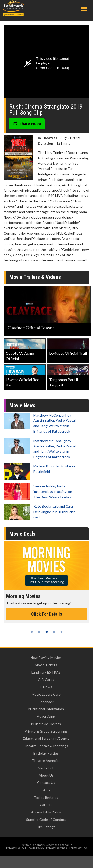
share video (27, 123)
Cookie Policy (35, 848)
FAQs (46, 790)
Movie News (22, 405)
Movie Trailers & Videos (35, 277)
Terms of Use (78, 848)
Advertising (46, 716)
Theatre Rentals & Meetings (46, 746)
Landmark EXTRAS (46, 672)
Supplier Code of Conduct (46, 820)
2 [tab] (39, 632)
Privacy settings (57, 848)
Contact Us (46, 783)
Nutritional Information (46, 709)
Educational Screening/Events (46, 738)
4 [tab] (54, 632)
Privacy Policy (15, 848)
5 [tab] (62, 632)
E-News (46, 687)
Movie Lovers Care (46, 694)
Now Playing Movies (46, 658)
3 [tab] (47, 632)
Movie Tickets (46, 665)
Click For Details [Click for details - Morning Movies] (47, 614)
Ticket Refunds (46, 797)
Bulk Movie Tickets (46, 724)
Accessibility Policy (46, 812)
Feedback (46, 702)
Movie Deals (22, 534)
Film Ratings (46, 827)
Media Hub (46, 768)
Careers (46, 805)
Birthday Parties (46, 753)
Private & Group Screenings (46, 731)
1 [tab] (32, 632)
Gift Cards (46, 680)
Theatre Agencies (46, 760)
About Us (46, 775)
